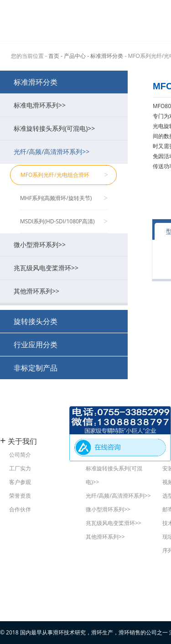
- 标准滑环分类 (105, 56)
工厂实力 (20, 468)
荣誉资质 (20, 496)
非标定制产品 (36, 368)
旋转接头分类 (36, 321)
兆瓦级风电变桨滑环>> (66, 268)
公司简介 (20, 455)
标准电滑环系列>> (66, 105)
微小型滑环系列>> (66, 245)
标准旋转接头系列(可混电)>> (66, 128)
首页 (54, 56)
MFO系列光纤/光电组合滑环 (64, 175)
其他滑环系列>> (66, 291)
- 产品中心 (73, 56)
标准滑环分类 (36, 82)
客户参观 (20, 482)
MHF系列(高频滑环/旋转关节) (64, 198)
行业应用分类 (36, 345)
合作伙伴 (20, 509)
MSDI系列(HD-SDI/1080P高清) (64, 222)
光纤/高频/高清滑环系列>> (66, 152)
